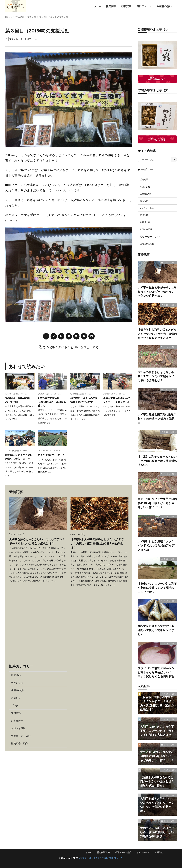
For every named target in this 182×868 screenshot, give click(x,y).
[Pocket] (76, 336)
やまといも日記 (17, 534)
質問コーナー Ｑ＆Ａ (150, 237)
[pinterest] (84, 336)
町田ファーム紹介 (123, 852)
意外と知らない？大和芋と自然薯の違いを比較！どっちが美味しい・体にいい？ (157, 503)
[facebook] (46, 336)
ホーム (97, 6)
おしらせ (144, 201)
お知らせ (16, 698)
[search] (174, 160)
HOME (9, 17)
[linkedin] (92, 336)
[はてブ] (61, 336)
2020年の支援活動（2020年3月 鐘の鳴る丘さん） (52, 402)
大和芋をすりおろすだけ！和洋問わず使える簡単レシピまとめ (156, 630)
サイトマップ (143, 852)
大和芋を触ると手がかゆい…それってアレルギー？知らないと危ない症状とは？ (157, 292)
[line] (69, 336)
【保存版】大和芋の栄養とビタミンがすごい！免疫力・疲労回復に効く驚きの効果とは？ (97, 543)
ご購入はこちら (157, 79)
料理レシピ (17, 683)
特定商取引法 (103, 852)
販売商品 (111, 6)
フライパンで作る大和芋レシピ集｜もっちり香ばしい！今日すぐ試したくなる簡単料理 (156, 672)
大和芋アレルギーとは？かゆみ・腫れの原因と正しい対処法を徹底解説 (157, 832)
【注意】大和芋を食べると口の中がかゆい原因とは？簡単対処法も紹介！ (157, 461)
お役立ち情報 (18, 728)
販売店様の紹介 (19, 744)
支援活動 (32, 17)
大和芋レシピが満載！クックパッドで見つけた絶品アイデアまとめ (156, 546)
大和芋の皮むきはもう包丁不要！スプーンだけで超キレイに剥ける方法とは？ (156, 376)
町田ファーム (144, 6)
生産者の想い (164, 6)
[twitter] (54, 336)
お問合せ (159, 852)
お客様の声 (17, 721)
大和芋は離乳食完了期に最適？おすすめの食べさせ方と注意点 (157, 419)
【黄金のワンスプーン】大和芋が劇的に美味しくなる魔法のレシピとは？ (157, 588)
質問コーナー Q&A (21, 736)
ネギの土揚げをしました (52, 455)
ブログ (15, 706)
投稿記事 (126, 6)
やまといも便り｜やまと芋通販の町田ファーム (101, 858)
